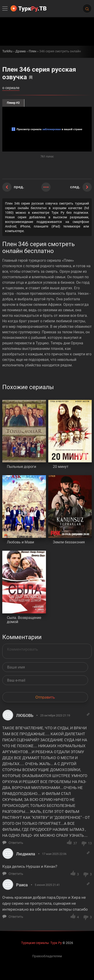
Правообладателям (47, 956)
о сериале (11, 88)
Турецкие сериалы (35, 943)
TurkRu (7, 51)
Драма (21, 51)
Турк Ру (56, 943)
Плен (33, 51)
